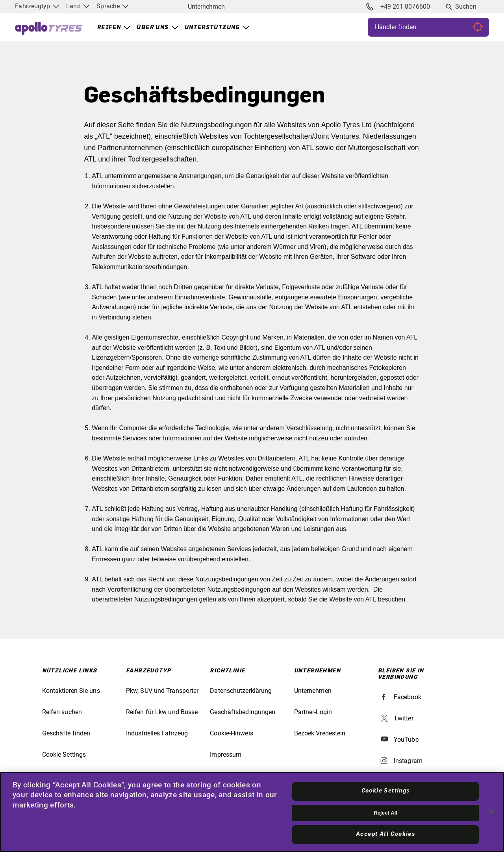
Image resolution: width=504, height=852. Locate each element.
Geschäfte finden (66, 733)
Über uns (153, 28)
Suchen (466, 6)
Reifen (109, 28)
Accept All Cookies (385, 834)
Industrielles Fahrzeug (157, 733)
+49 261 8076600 (398, 7)
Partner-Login (313, 712)
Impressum (226, 755)
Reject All (385, 813)
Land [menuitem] (78, 6)
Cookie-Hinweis (231, 733)
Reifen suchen (62, 712)
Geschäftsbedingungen (243, 712)
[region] (252, 812)
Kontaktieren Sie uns (71, 691)
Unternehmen (206, 6)
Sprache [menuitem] (113, 6)
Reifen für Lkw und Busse (162, 712)
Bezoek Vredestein (320, 733)
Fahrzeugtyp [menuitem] (37, 6)
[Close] (491, 811)
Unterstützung (212, 28)
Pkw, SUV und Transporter (162, 691)
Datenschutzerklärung (241, 691)
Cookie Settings (64, 755)
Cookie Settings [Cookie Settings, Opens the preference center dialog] (386, 791)
